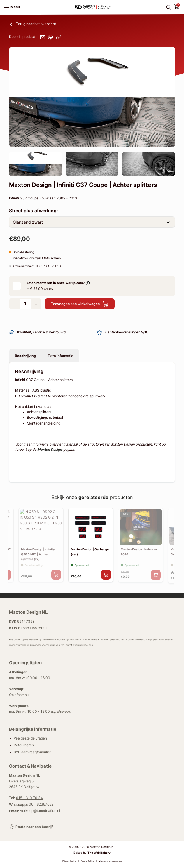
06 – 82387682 (41, 805)
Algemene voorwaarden (110, 861)
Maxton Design (50, 450)
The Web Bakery (99, 853)
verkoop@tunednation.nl (40, 811)
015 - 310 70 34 (29, 798)
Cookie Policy (87, 861)
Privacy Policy (69, 861)
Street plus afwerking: (34, 211)
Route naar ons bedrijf (31, 827)
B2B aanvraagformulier (32, 752)
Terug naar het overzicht (33, 24)
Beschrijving (25, 356)
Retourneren (24, 745)
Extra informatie (61, 356)
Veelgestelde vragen (30, 738)
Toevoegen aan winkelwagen (80, 304)
